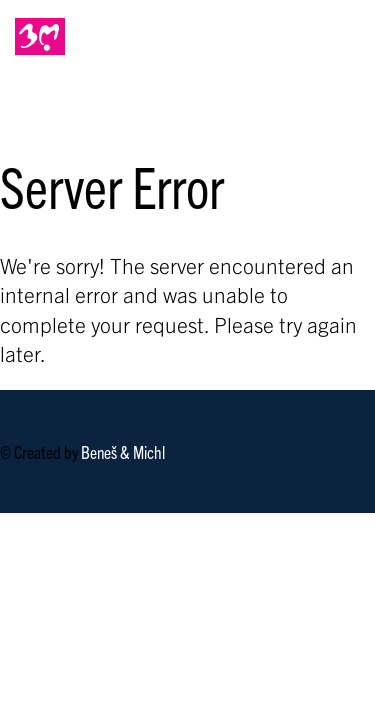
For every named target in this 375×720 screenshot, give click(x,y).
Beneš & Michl (123, 451)
